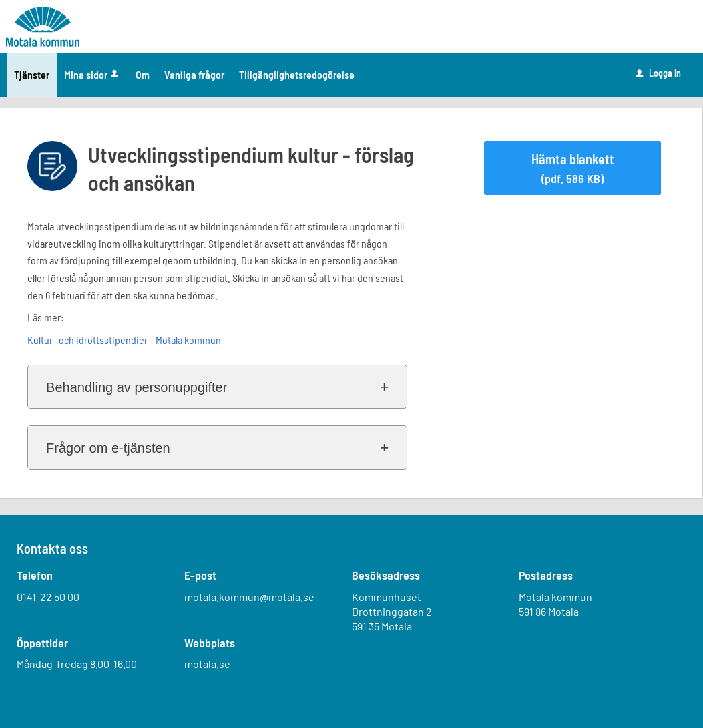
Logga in (658, 73)
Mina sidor (92, 74)
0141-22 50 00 (48, 597)
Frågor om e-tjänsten (108, 448)
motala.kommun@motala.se (249, 597)
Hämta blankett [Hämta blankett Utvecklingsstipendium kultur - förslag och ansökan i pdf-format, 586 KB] (573, 168)
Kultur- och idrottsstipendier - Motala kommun (124, 340)
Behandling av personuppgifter (137, 387)
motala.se (207, 664)
